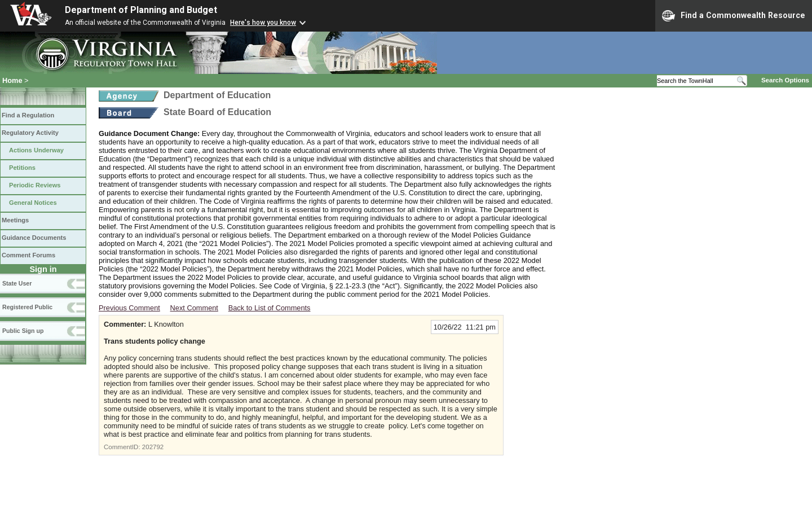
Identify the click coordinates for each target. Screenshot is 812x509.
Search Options (785, 80)
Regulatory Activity (30, 133)
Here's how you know (263, 23)
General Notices (33, 203)
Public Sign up (23, 331)
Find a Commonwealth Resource (734, 16)
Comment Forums (28, 255)
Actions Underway (36, 150)
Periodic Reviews (35, 185)
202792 (153, 447)
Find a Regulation (28, 115)
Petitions (22, 168)
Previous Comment (129, 308)
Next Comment (194, 308)
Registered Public (27, 307)
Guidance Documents (34, 238)
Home (12, 80)
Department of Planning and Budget (141, 10)
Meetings (15, 220)
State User (17, 283)
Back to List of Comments (270, 308)
